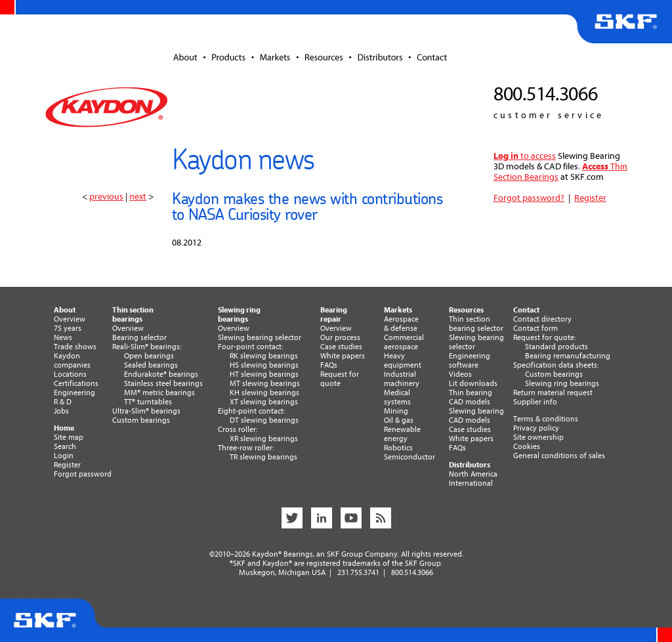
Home (64, 428)
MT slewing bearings (265, 383)
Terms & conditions (546, 419)
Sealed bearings (151, 365)
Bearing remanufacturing (568, 356)
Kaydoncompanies (72, 360)
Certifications (76, 383)
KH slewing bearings (264, 393)
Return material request (553, 393)
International (471, 483)
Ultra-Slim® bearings (146, 411)
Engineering (74, 393)
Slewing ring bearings (562, 383)
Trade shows (75, 347)
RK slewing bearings (264, 356)
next (138, 197)
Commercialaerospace (404, 342)
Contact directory (542, 319)
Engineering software (470, 360)
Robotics (398, 448)
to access (525, 156)
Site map (69, 437)
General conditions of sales (559, 456)
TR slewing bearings (263, 457)
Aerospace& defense (401, 324)
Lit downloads (473, 383)
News (63, 337)
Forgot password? (529, 198)
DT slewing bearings (264, 420)
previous (106, 197)
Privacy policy (536, 428)
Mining (396, 411)
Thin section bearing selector (476, 324)
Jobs (61, 411)
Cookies (527, 446)
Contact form (535, 328)
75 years (68, 328)
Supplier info (535, 402)
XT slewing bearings (264, 402)
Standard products (556, 347)
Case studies (341, 347)
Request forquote (340, 379)
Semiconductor (409, 457)
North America (473, 474)
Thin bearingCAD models (471, 397)
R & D (63, 402)
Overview (70, 319)
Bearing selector (139, 337)
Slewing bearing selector (260, 337)
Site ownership (538, 437)
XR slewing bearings (264, 439)
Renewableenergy (402, 434)
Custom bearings (141, 420)
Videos (460, 374)
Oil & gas (399, 420)
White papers (343, 356)
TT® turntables (148, 402)
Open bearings (149, 356)
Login (64, 456)
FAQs (329, 365)
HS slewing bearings (264, 365)
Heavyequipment (403, 360)
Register (590, 198)
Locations (70, 374)
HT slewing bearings (264, 374)
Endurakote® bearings (161, 374)
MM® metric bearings (159, 393)
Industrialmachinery (402, 379)
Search (65, 446)
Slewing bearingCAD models (476, 416)
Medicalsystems (397, 397)
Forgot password (83, 474)
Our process (340, 337)
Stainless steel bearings (163, 383)
